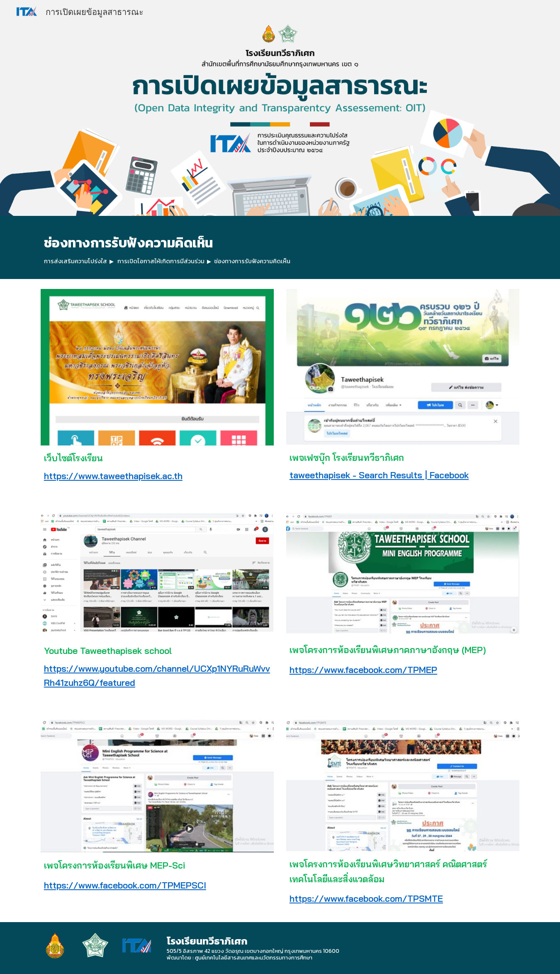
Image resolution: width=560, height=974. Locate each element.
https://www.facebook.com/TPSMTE (366, 898)
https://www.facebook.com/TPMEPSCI (125, 885)
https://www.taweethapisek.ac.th (113, 476)
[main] (280, 247)
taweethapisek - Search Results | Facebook (379, 475)
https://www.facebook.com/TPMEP (363, 670)
